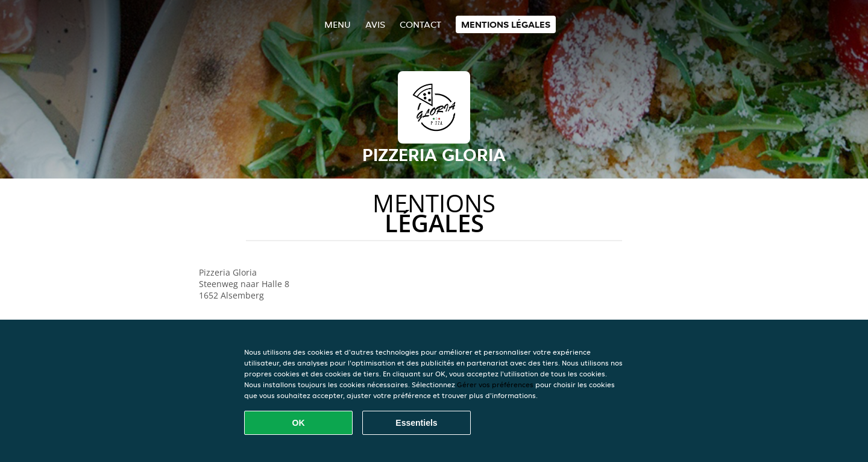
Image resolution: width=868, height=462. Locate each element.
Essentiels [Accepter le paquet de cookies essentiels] (416, 423)
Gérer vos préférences (495, 384)
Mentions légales (506, 24)
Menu (338, 24)
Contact (420, 24)
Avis (375, 24)
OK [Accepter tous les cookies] (299, 423)
